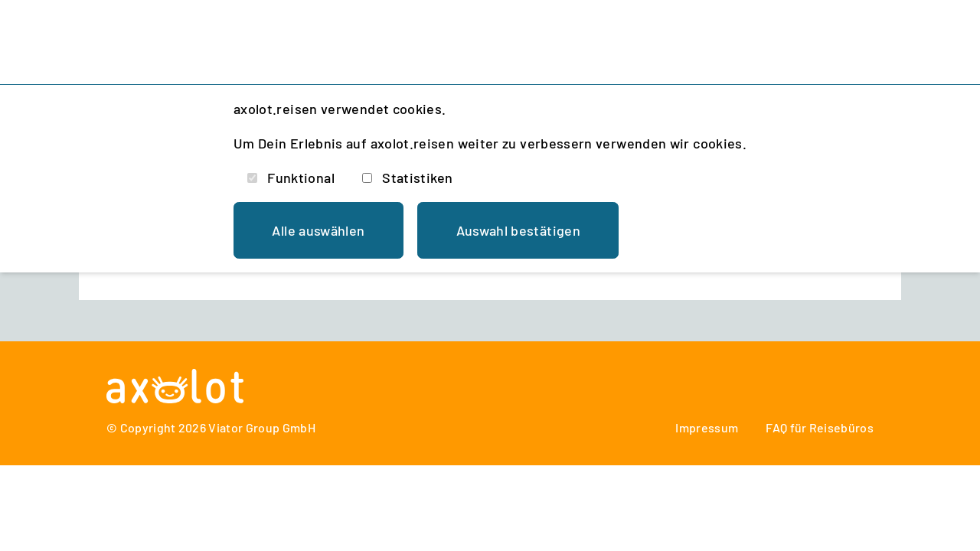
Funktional (301, 178)
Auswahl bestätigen (518, 230)
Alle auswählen (318, 230)
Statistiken (417, 178)
